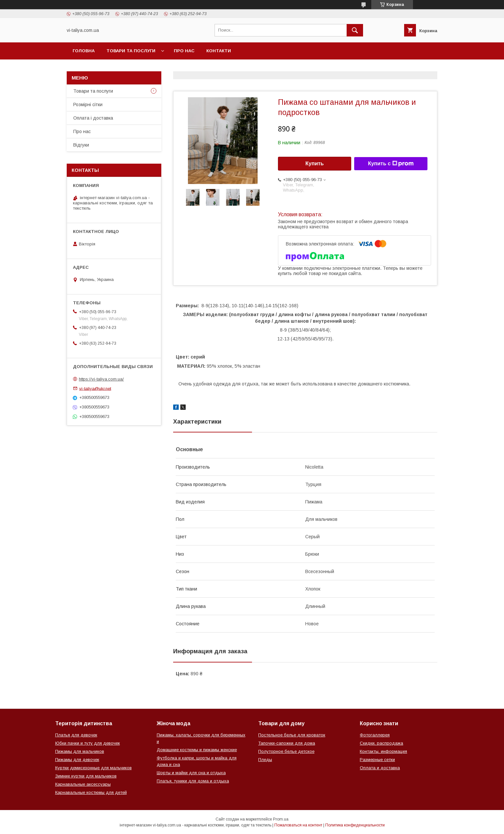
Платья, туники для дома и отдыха (193, 781)
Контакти (219, 51)
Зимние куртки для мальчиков (86, 776)
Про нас (184, 51)
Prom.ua (281, 819)
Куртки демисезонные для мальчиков (93, 768)
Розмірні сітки (88, 104)
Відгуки (81, 145)
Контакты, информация (383, 751)
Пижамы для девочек (77, 760)
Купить (315, 163)
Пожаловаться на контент (298, 825)
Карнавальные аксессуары (83, 784)
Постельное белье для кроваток (292, 735)
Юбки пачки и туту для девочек (88, 743)
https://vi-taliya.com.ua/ (101, 379)
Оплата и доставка (380, 768)
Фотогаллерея (375, 735)
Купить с (391, 164)
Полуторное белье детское (286, 751)
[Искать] (355, 30)
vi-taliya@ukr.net (95, 388)
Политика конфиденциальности (355, 825)
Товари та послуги (131, 51)
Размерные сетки (377, 760)
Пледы (265, 760)
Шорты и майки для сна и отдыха (191, 773)
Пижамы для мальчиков (80, 751)
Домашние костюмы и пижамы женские (197, 750)
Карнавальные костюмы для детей (91, 792)
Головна (84, 51)
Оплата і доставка (93, 118)
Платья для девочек (76, 735)
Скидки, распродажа (381, 743)
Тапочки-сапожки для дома (287, 743)
